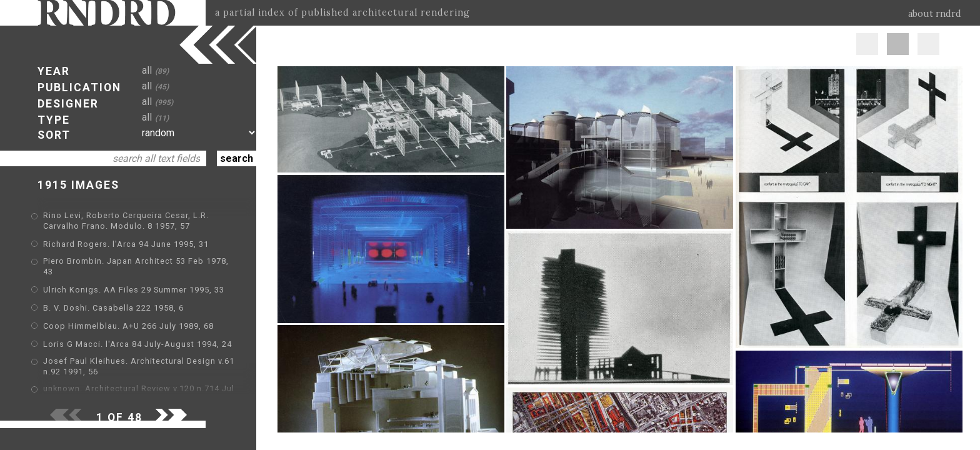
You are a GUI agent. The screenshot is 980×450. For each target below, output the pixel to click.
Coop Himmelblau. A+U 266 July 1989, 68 (128, 326)
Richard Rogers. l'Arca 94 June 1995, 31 (126, 244)
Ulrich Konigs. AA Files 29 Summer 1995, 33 (134, 290)
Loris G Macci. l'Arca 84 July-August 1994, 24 (137, 344)
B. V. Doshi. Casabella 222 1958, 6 (113, 308)
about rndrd (935, 14)
